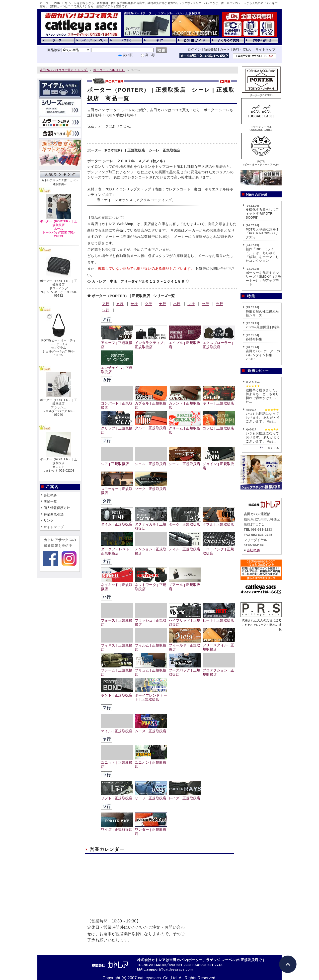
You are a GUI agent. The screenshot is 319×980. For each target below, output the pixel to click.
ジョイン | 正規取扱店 (219, 464)
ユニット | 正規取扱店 (117, 763)
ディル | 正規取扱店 (185, 547)
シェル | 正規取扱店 (151, 462)
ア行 (106, 304)
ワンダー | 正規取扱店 (151, 830)
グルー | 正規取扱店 (151, 426)
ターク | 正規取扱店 (185, 523)
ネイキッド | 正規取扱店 (117, 585)
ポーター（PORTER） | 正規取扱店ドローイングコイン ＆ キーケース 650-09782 (59, 288)
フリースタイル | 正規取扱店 (219, 645)
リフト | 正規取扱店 (117, 796)
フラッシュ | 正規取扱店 (151, 621)
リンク (49, 521)
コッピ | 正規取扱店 (219, 426)
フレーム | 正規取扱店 (117, 670)
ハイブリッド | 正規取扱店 (185, 621)
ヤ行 (205, 304)
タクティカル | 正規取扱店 (151, 524)
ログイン (194, 49)
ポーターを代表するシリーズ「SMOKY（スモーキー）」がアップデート (263, 279)
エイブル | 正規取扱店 (185, 343)
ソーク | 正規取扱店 (151, 487)
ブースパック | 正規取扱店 (185, 670)
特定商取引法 (54, 514)
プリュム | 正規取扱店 (151, 670)
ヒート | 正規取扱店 (219, 618)
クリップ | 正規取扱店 (117, 428)
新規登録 (210, 49)
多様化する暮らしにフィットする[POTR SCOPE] (262, 213)
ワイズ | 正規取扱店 (117, 828)
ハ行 (177, 304)
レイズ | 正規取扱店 (185, 796)
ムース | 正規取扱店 (151, 729)
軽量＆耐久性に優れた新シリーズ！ (262, 313)
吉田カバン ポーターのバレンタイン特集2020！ (263, 355)
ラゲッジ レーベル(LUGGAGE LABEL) (261, 127)
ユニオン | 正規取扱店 (151, 762)
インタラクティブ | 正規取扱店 (151, 343)
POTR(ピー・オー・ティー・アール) (261, 162)
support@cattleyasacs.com (170, 969)
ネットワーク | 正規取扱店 (151, 585)
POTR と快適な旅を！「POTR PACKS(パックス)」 (262, 233)
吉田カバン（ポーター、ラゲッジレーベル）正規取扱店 (162, 13)
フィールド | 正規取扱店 (185, 646)
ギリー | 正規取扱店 (219, 401)
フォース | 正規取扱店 (117, 621)
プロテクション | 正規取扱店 (219, 670)
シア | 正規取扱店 (117, 462)
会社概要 (50, 495)
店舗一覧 (50, 502)
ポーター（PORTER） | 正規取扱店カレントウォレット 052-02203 (59, 465)
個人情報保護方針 (57, 508)
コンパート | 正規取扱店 (117, 404)
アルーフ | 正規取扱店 (117, 343)
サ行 (134, 304)
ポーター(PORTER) (261, 94)
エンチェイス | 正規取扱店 (117, 368)
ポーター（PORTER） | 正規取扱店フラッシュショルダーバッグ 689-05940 (59, 407)
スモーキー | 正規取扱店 (117, 489)
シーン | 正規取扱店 (185, 462)
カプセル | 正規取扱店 (151, 404)
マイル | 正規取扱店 (117, 729)
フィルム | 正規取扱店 (151, 646)
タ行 (148, 304)
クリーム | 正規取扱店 (185, 428)
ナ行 (163, 304)
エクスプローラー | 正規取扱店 (219, 343)
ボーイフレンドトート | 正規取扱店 (151, 695)
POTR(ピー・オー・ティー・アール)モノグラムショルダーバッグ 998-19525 (59, 348)
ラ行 (219, 304)
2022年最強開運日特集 (263, 327)
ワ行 (106, 310)
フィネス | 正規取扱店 (117, 646)
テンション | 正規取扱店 (151, 549)
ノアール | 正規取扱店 (185, 585)
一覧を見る (272, 448)
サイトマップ (265, 49)
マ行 (191, 304)
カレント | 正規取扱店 (185, 404)
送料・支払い (243, 49)
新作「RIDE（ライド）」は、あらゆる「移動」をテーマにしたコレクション (262, 255)
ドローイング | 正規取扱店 (219, 549)
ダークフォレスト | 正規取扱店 (117, 549)
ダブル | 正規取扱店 (219, 523)
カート (225, 49)
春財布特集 (254, 339)
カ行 (120, 304)
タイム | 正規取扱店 (117, 522)
